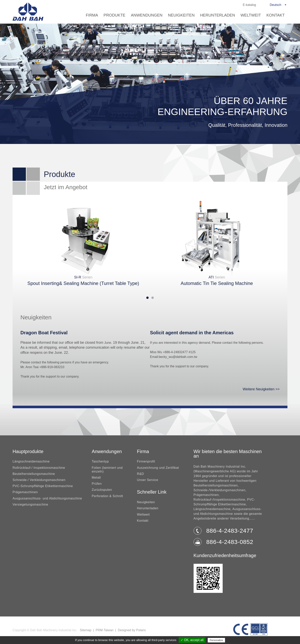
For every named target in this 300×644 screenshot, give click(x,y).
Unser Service (148, 480)
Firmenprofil (146, 461)
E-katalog (249, 5)
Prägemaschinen (25, 492)
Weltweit (251, 15)
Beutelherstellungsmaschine (34, 474)
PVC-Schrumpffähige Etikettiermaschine (43, 486)
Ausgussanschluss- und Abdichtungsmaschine (47, 498)
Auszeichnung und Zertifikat (158, 468)
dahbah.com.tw (187, 357)
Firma (92, 15)
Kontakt (276, 15)
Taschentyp (100, 461)
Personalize (216, 640)
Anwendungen (147, 15)
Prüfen (97, 484)
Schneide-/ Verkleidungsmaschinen (39, 480)
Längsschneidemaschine (31, 461)
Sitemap (86, 630)
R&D (141, 474)
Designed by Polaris (132, 630)
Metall (96, 478)
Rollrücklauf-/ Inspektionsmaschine (39, 468)
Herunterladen (218, 15)
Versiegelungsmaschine (30, 504)
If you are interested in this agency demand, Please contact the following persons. (207, 343)
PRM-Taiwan (105, 630)
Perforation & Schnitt (107, 496)
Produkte (114, 15)
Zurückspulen (102, 490)
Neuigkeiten (181, 15)
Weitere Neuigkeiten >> (261, 389)
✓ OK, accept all (192, 640)
